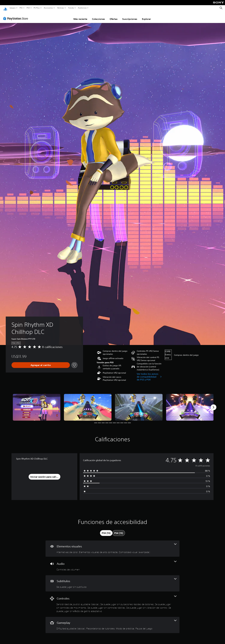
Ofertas (114, 16)
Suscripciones (130, 16)
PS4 (28, 8)
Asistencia (82, 8)
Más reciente (80, 16)
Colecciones (98, 16)
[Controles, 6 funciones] (112, 601)
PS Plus (36, 8)
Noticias (60, 8)
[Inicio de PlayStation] (5, 8)
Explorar (146, 16)
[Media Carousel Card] (37, 405)
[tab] (106, 530)
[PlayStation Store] (16, 16)
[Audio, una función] (112, 563)
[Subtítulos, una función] (112, 581)
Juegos (13, 8)
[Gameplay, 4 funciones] (112, 622)
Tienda (71, 8)
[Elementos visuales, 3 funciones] (112, 546)
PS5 (21, 8)
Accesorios (48, 8)
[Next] (214, 405)
